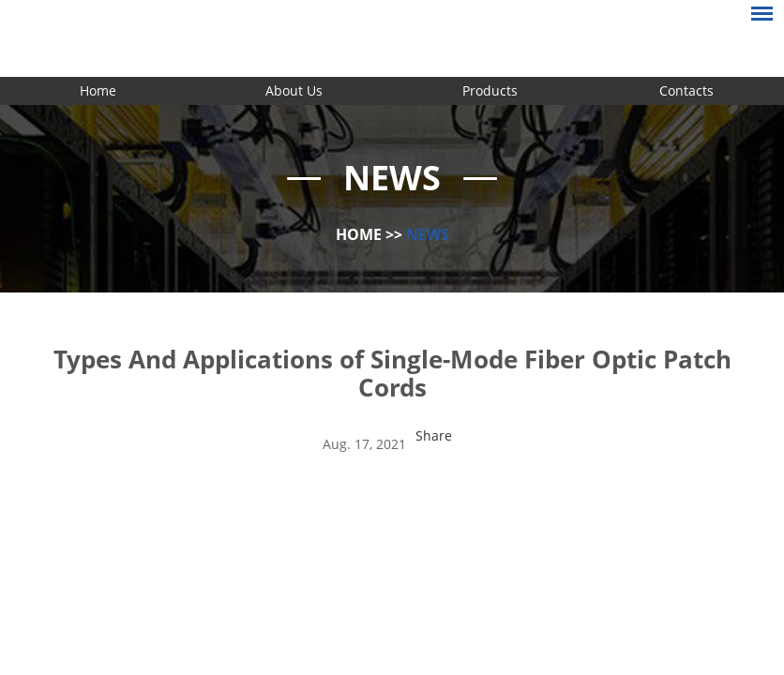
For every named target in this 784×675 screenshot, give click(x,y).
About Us (294, 90)
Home (98, 90)
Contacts (686, 90)
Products (490, 90)
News (428, 234)
